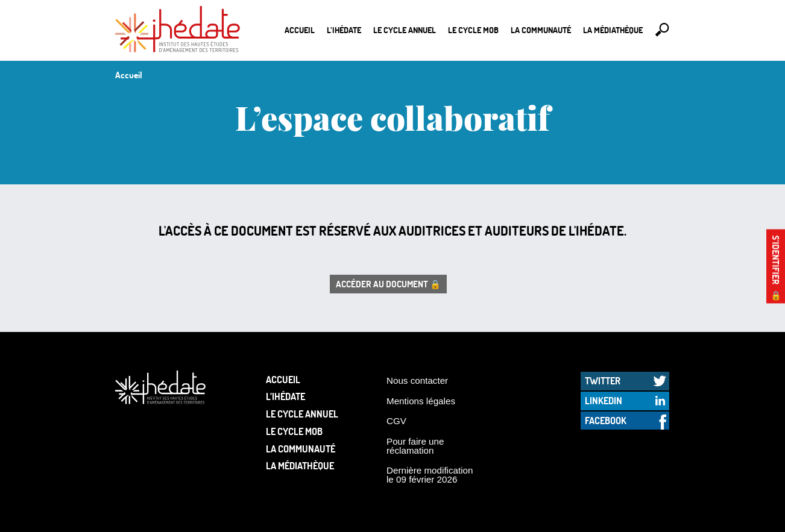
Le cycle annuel (405, 30)
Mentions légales (421, 401)
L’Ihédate (344, 30)
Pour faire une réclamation (415, 446)
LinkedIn (604, 400)
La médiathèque (613, 30)
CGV (396, 421)
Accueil (300, 30)
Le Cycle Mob (473, 30)
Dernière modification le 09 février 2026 (430, 475)
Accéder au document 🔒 (388, 284)
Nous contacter (417, 380)
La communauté (541, 30)
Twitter (603, 380)
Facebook (606, 420)
